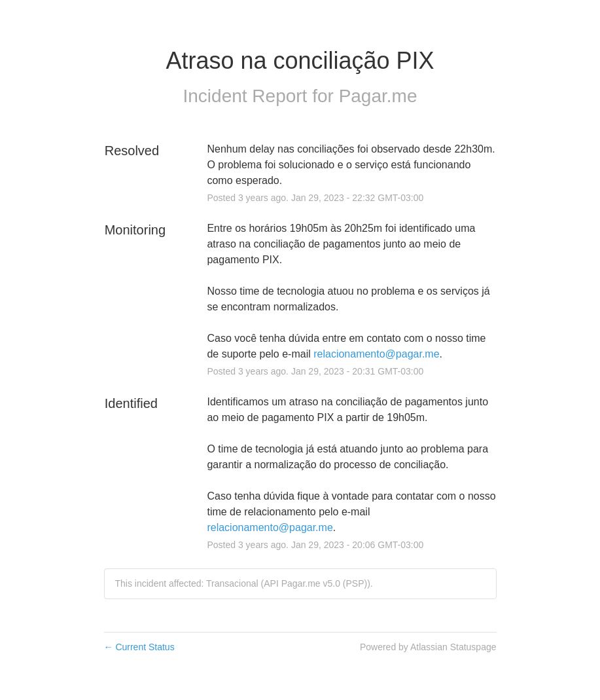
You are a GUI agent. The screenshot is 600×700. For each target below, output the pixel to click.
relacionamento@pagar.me (376, 354)
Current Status (139, 647)
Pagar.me (378, 96)
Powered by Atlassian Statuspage (428, 647)
